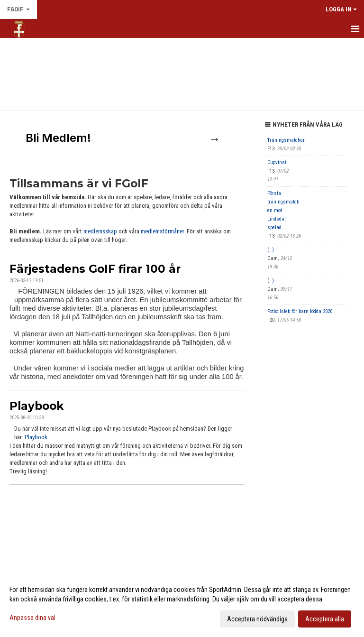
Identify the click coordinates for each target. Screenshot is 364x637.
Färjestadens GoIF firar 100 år (95, 269)
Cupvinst (277, 162)
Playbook (36, 406)
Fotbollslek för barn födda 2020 (300, 311)
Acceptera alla (325, 619)
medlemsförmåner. (163, 231)
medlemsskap (101, 231)
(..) (271, 250)
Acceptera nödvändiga (257, 619)
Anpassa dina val (32, 618)
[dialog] (182, 604)
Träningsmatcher (286, 140)
